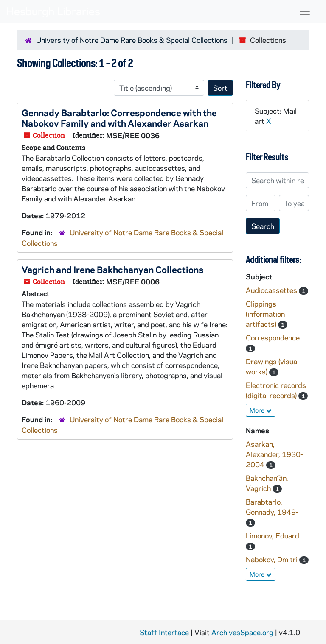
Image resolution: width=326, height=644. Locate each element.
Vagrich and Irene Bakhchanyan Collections (112, 269)
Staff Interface (164, 632)
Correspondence (273, 337)
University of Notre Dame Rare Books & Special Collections (132, 40)
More (261, 410)
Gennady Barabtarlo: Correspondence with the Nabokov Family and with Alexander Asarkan (119, 118)
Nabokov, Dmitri (273, 559)
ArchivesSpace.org (242, 632)
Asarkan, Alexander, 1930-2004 (274, 454)
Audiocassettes (272, 290)
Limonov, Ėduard (273, 535)
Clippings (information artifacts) (265, 314)
